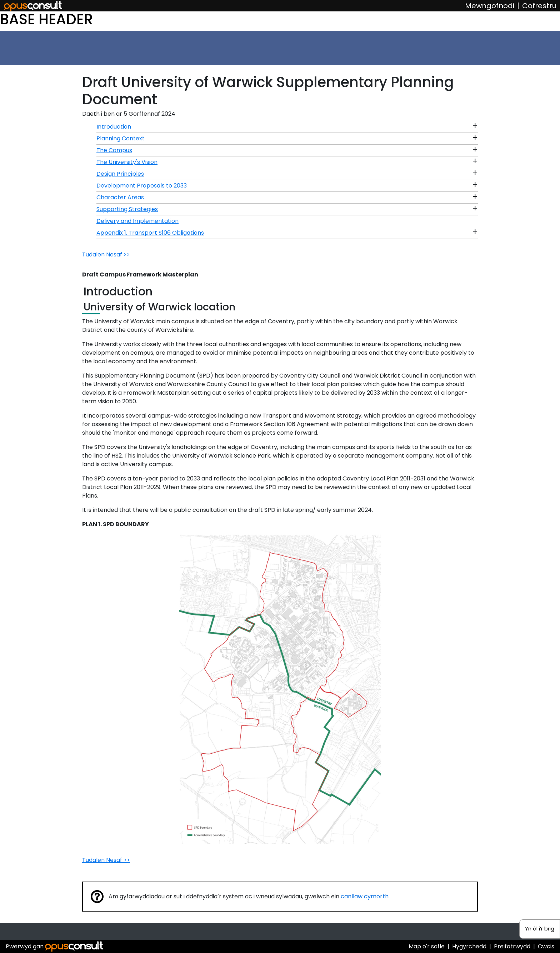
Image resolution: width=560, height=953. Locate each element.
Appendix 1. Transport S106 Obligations (150, 233)
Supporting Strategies (127, 209)
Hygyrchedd (469, 946)
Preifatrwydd (512, 946)
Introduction (114, 127)
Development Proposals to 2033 (142, 186)
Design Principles (120, 174)
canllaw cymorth (365, 896)
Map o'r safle (427, 946)
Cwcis (546, 946)
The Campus (114, 150)
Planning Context (121, 138)
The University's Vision (127, 162)
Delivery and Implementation (137, 221)
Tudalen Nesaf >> (106, 255)
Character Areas (120, 197)
